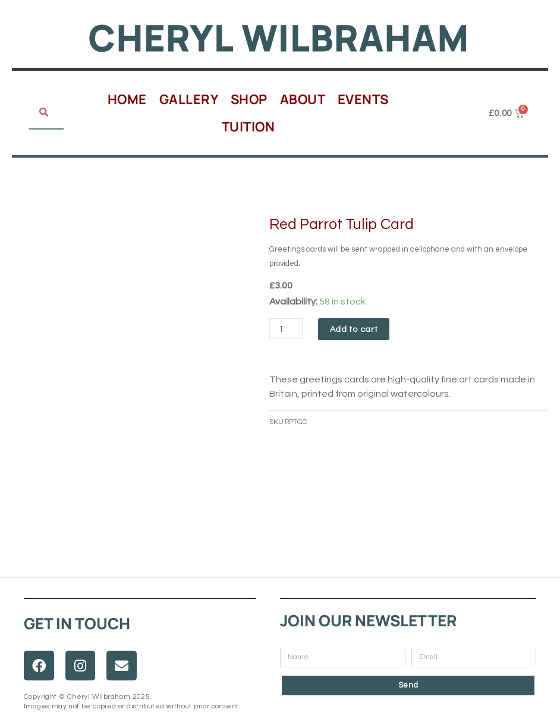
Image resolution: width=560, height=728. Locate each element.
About (303, 99)
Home (127, 99)
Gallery (189, 99)
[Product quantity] (287, 329)
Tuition (248, 127)
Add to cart (355, 330)
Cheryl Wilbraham (279, 37)
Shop (249, 99)
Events (363, 99)
